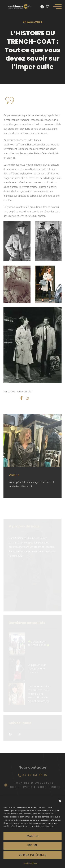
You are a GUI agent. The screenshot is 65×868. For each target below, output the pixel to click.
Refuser (32, 846)
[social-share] (21, 398)
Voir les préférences (32, 855)
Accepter (32, 836)
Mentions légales (31, 863)
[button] (60, 801)
